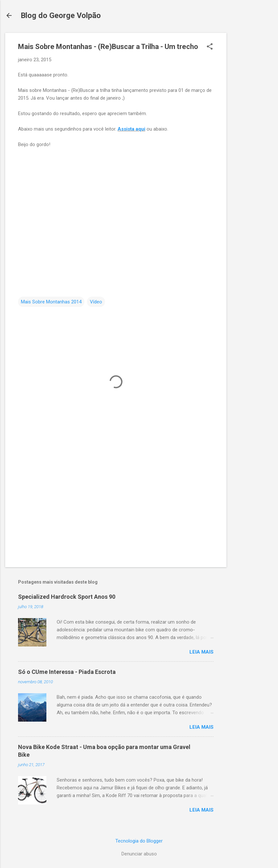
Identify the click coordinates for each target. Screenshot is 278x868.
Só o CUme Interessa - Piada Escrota (67, 672)
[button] (210, 47)
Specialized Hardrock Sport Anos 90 (67, 597)
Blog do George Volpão (61, 15)
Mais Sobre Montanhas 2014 (51, 302)
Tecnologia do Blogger (139, 841)
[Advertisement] (252, 130)
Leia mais (201, 652)
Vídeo (96, 302)
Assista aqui (131, 129)
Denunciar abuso (139, 854)
